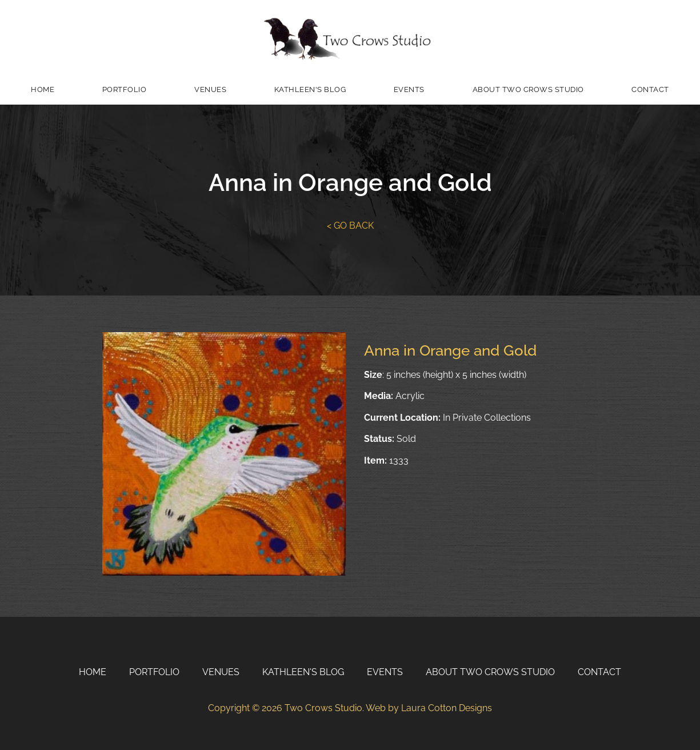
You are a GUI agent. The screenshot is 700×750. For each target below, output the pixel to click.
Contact (650, 89)
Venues (210, 89)
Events (409, 89)
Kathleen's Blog (310, 89)
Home (43, 89)
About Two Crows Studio (528, 89)
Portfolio (125, 89)
